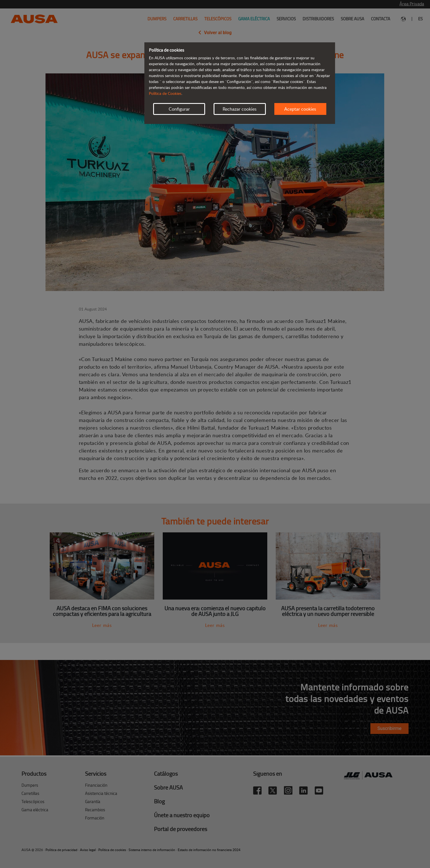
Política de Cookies (165, 93)
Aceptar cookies (300, 109)
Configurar (179, 109)
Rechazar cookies (240, 109)
